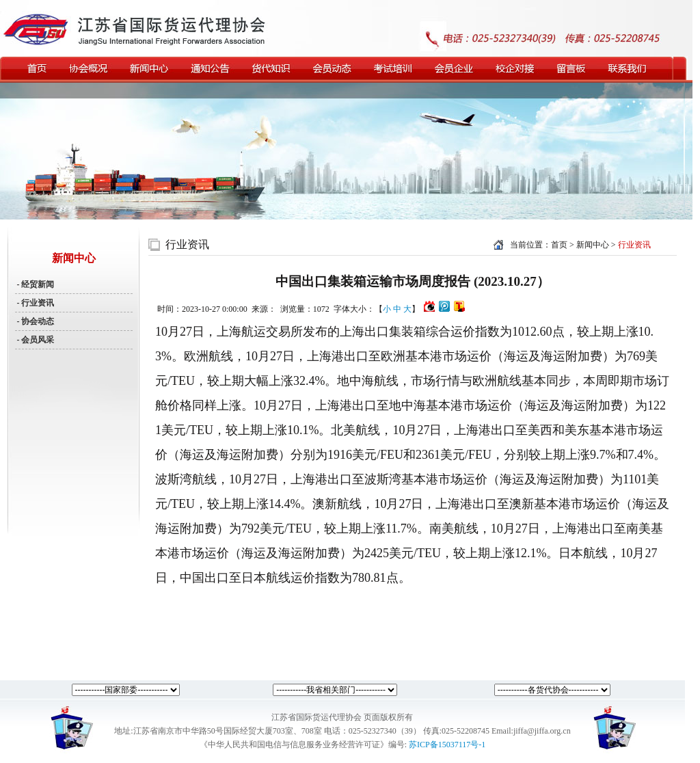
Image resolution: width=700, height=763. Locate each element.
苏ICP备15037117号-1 (447, 745)
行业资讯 (187, 244)
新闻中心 (594, 245)
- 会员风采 (35, 340)
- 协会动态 (35, 321)
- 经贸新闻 (35, 284)
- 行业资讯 (35, 303)
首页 (559, 245)
